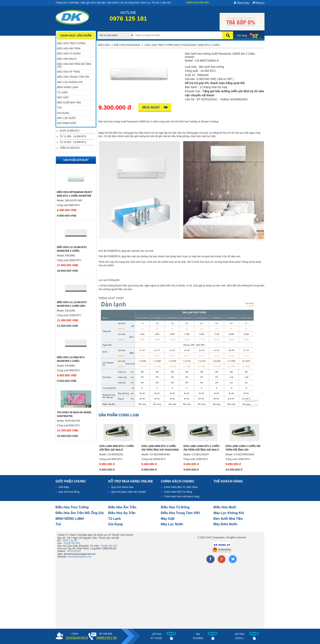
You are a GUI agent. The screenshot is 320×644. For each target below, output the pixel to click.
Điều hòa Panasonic (127, 45)
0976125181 (74, 551)
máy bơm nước (225, 524)
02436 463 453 (72, 543)
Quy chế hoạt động (69, 492)
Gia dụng (115, 524)
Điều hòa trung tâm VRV (181, 513)
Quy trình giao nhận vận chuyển (129, 492)
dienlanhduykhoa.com (80, 557)
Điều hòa (104, 45)
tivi (58, 524)
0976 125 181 (70, 541)
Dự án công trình (130, 3)
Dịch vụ (146, 3)
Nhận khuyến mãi (197, 3)
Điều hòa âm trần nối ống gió (80, 513)
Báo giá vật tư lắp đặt (93, 3)
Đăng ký (260, 3)
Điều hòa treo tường (72, 507)
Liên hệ (166, 3)
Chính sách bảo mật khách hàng (182, 497)
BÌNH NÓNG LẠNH (70, 519)
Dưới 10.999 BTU (69, 131)
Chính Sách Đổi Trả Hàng (178, 492)
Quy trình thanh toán (122, 487)
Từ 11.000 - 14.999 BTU (73, 136)
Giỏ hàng (242, 35)
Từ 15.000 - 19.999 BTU (73, 142)
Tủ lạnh (115, 519)
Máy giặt (168, 519)
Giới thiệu (74, 3)
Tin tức (156, 3)
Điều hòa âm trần (122, 507)
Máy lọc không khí (229, 513)
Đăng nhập (243, 3)
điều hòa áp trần (122, 513)
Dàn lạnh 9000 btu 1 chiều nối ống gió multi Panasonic (117, 450)
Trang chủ (61, 3)
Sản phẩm (113, 3)
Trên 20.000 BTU (70, 148)
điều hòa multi (225, 507)
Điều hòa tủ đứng (175, 507)
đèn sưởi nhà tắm (228, 519)
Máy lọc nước (172, 524)
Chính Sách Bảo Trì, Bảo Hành (181, 487)
